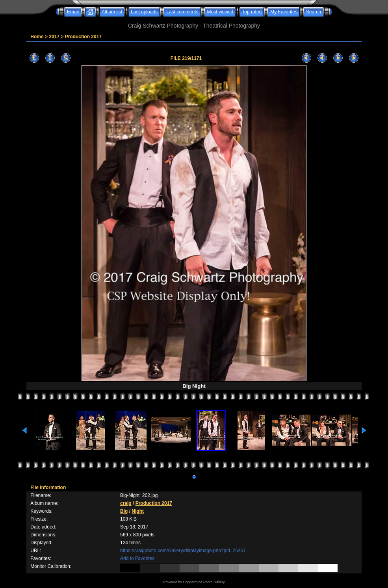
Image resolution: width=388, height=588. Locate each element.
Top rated (252, 12)
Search (314, 12)
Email (73, 12)
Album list (112, 12)
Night (138, 511)
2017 (54, 37)
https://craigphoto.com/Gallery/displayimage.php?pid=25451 (183, 551)
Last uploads (144, 12)
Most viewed (220, 12)
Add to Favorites (137, 558)
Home (37, 37)
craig (126, 503)
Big (124, 511)
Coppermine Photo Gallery (204, 582)
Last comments (182, 12)
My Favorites (284, 12)
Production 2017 (83, 37)
